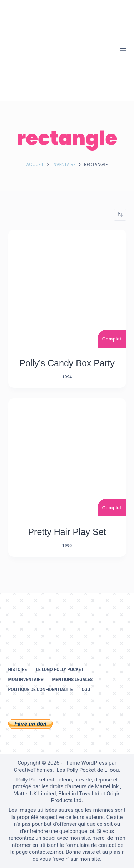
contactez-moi (46, 852)
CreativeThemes (33, 770)
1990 (67, 546)
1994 (67, 377)
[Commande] (120, 215)
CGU (86, 690)
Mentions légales (72, 680)
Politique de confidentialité (41, 690)
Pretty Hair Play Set (67, 532)
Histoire (18, 670)
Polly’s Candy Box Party (67, 363)
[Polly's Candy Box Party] (67, 289)
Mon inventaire (26, 680)
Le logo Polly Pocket (60, 670)
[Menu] (123, 51)
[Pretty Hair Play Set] (67, 457)
